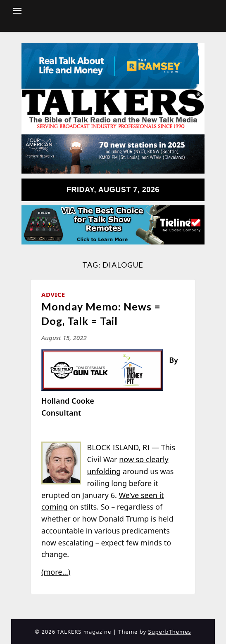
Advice (53, 294)
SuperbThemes (170, 632)
